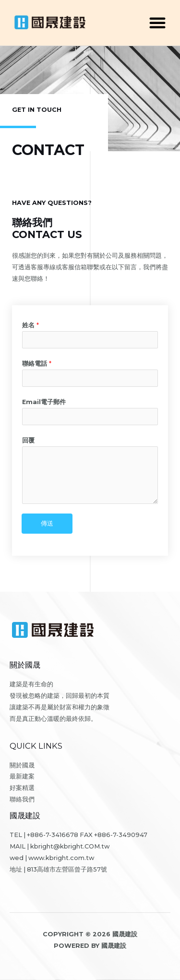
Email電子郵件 (44, 402)
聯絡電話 (37, 364)
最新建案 (22, 776)
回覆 (28, 440)
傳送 (47, 523)
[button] (157, 23)
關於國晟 (22, 765)
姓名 (30, 325)
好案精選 (22, 788)
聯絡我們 (22, 799)
